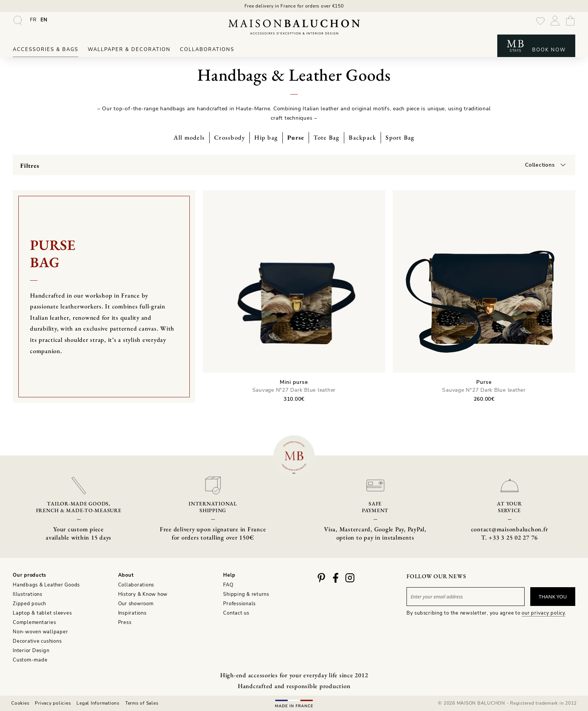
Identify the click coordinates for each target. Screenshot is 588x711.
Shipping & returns (246, 594)
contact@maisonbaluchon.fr (510, 529)
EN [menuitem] (44, 20)
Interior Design (31, 651)
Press (125, 622)
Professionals (239, 604)
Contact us (236, 613)
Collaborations (207, 50)
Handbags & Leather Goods (46, 585)
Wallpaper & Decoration (129, 50)
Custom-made (30, 660)
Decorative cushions (37, 641)
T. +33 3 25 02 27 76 (509, 537)
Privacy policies (53, 703)
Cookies (20, 703)
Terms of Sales (142, 703)
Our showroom (136, 604)
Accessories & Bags (46, 50)
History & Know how (143, 594)
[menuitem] (33, 20)
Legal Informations (98, 703)
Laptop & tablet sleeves (42, 613)
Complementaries (34, 622)
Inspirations (132, 613)
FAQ (228, 585)
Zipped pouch (29, 604)
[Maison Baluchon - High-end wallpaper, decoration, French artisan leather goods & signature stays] (294, 27)
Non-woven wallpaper (40, 632)
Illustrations (28, 594)
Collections (540, 165)
